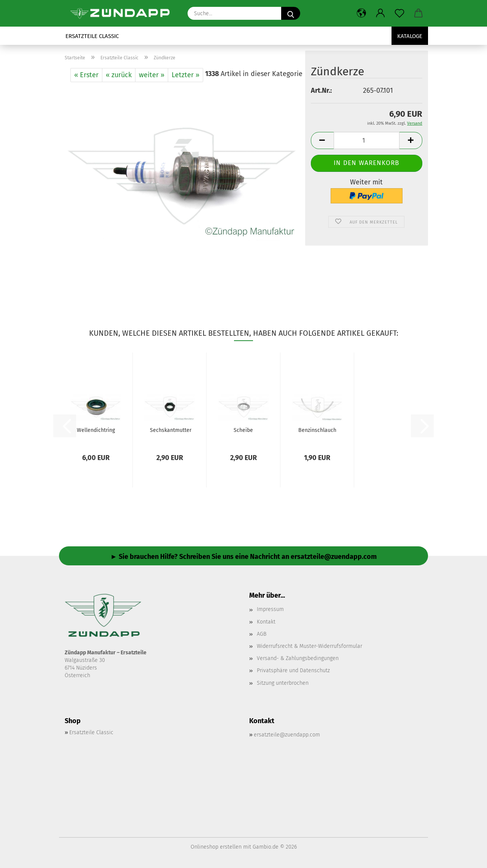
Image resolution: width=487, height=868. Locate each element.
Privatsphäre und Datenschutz (293, 670)
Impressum (270, 609)
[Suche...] (291, 13)
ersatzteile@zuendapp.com (287, 735)
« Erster (86, 75)
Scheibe (243, 430)
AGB (262, 634)
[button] (361, 13)
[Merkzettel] (399, 13)
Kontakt (266, 622)
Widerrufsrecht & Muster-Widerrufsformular (310, 646)
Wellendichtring (96, 430)
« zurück (119, 75)
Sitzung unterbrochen (283, 683)
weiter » (152, 75)
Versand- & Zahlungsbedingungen (298, 658)
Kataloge (410, 36)
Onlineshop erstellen (216, 847)
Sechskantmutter (171, 430)
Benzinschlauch (317, 430)
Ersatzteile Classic (92, 36)
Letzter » (185, 75)
